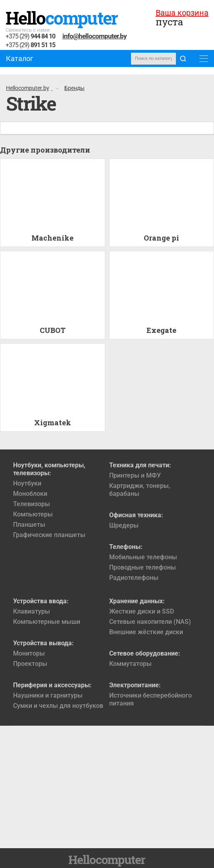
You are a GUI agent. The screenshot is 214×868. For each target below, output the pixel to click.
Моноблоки (30, 494)
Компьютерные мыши (47, 622)
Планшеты (29, 525)
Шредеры (124, 525)
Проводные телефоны (143, 567)
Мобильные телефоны (143, 557)
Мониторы (29, 653)
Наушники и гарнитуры (48, 695)
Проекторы (30, 664)
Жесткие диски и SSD (142, 611)
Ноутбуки (27, 483)
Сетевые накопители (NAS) (150, 622)
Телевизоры (32, 504)
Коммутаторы (130, 664)
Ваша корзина (182, 13)
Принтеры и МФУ (135, 475)
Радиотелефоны (134, 578)
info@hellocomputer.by (94, 36)
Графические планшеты (49, 535)
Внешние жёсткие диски (146, 632)
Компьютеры (33, 514)
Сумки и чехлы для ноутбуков (58, 706)
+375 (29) (30, 37)
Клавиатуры (32, 611)
